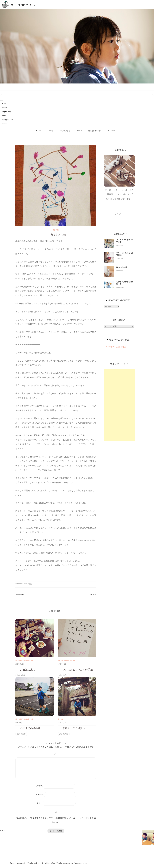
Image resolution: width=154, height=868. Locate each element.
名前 (39, 786)
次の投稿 (93, 595)
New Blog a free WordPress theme (56, 863)
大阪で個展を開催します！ (134, 831)
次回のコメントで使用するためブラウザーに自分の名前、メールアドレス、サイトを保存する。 (56, 820)
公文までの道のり (30, 728)
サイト (39, 803)
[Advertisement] (119, 405)
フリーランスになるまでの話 (125, 254)
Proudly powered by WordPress (23, 863)
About (4, 116)
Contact (5, 124)
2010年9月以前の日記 (115, 347)
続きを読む (21, 675)
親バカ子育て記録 (21, 661)
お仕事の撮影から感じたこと (125, 283)
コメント (56, 754)
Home (4, 103)
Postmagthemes (80, 863)
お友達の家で (28, 670)
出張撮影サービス (8, 120)
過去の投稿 (20, 595)
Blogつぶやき (6, 112)
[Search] (77, 97)
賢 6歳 (56, 230)
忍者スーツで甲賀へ (74, 728)
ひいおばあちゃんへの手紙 (78, 670)
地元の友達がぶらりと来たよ (29, 831)
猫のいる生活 (122, 267)
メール (39, 795)
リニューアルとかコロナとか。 (125, 241)
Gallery (5, 108)
